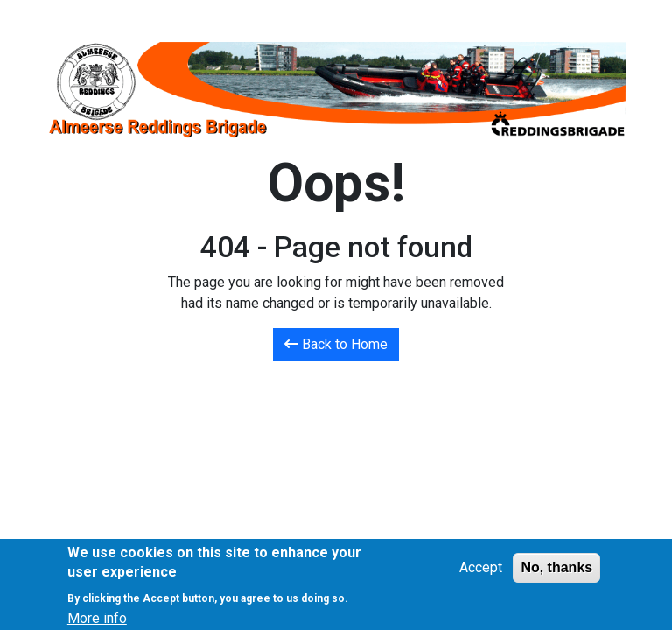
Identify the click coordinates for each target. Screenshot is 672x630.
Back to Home (336, 344)
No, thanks (556, 572)
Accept (481, 572)
